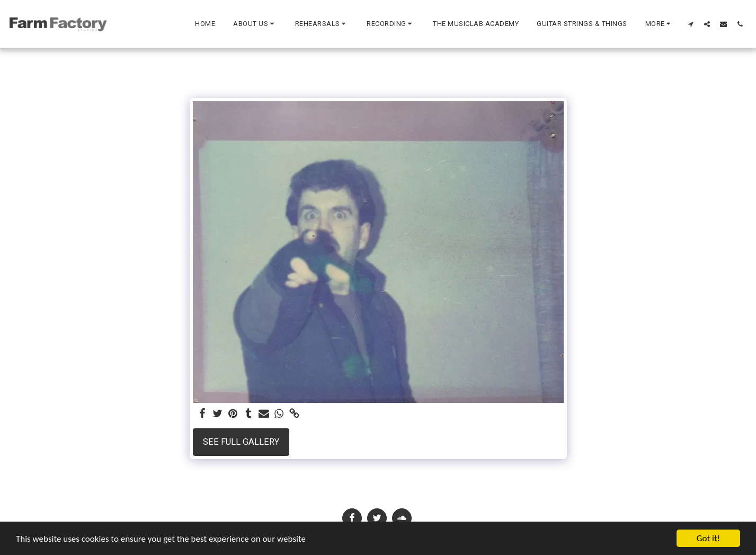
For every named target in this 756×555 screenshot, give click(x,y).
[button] (255, 24)
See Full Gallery (241, 442)
